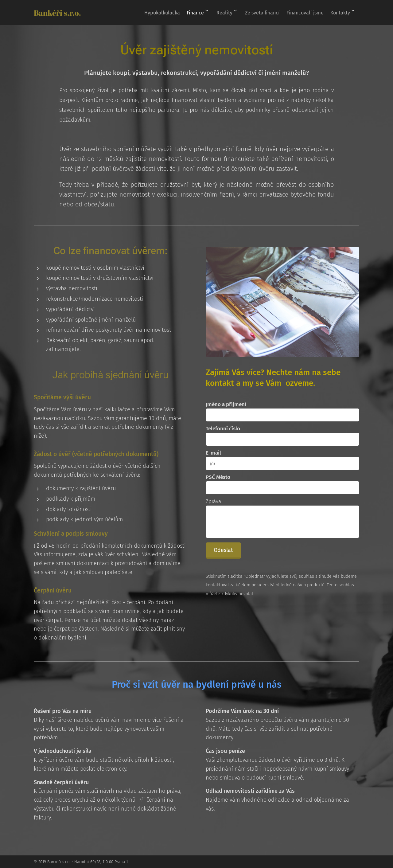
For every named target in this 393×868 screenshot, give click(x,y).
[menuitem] (153, 13)
